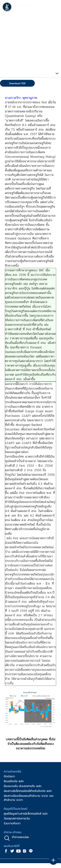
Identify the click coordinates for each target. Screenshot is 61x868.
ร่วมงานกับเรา (12, 823)
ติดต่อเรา (9, 776)
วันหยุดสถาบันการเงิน (17, 818)
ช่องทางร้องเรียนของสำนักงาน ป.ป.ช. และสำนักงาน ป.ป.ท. (29, 798)
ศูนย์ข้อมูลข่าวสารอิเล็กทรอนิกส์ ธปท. (26, 813)
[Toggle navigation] (55, 7)
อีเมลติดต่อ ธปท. (14, 781)
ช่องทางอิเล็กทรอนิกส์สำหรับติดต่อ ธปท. (28, 791)
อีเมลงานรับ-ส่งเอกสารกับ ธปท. (23, 786)
